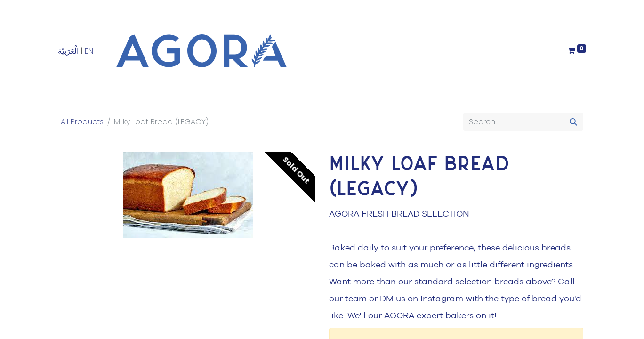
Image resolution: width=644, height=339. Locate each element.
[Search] (573, 122)
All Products (82, 122)
